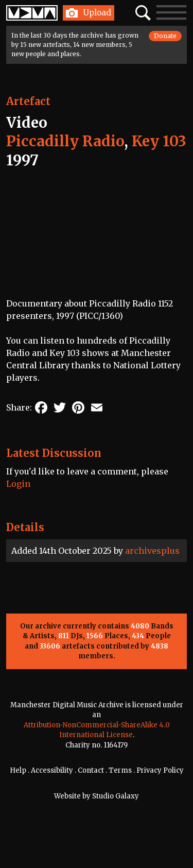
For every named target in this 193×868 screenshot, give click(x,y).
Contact (91, 770)
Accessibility (52, 770)
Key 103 (159, 141)
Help (18, 770)
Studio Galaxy (116, 796)
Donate (165, 36)
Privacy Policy (160, 770)
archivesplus (152, 551)
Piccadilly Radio (65, 141)
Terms (120, 770)
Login (18, 484)
